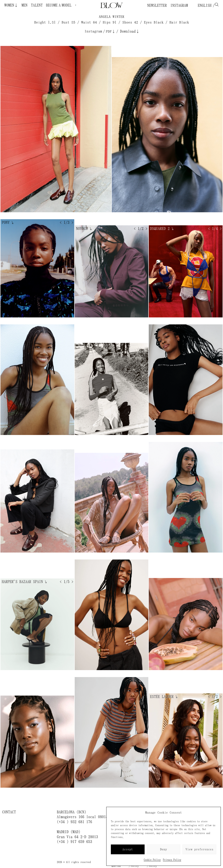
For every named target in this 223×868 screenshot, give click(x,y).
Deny (164, 849)
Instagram (179, 5)
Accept (128, 849)
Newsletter (157, 5)
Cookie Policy (152, 860)
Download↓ (130, 31)
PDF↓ (111, 31)
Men (24, 5)
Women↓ (11, 5)
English (204, 5)
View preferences (199, 849)
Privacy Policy (172, 860)
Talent (37, 5)
